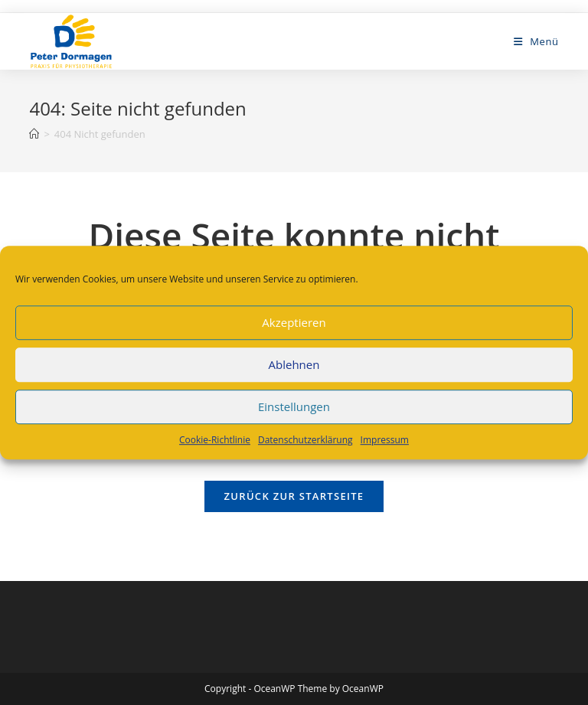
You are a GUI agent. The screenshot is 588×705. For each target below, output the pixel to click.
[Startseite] (34, 134)
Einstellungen (294, 406)
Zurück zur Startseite (294, 496)
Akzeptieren (294, 322)
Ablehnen (294, 364)
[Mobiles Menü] (536, 41)
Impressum (385, 440)
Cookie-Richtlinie (215, 440)
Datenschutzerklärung (305, 440)
